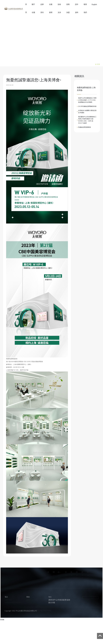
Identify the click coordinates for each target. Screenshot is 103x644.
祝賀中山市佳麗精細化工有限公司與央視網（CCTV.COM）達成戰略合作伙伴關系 (87, 100)
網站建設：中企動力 (83, 611)
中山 (93, 611)
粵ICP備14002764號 (44, 611)
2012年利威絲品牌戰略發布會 (87, 106)
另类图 (2, 620)
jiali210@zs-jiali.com (35, 600)
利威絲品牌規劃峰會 (84, 127)
